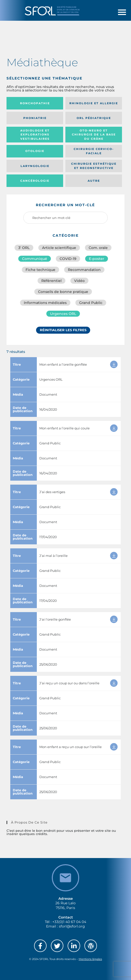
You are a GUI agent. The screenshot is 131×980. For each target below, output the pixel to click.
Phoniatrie (35, 118)
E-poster (97, 259)
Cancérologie (35, 181)
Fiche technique (40, 270)
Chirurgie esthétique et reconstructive (94, 166)
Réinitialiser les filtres (63, 330)
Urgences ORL (63, 314)
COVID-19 (68, 259)
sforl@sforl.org (72, 926)
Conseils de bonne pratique (63, 292)
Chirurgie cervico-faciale (94, 151)
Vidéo (79, 281)
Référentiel (51, 281)
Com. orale (98, 248)
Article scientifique (59, 248)
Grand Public (91, 303)
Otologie (35, 151)
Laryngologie (35, 166)
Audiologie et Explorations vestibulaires (35, 135)
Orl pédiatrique (94, 118)
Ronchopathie (35, 103)
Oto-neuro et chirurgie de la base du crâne (94, 135)
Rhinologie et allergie (94, 103)
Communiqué (35, 259)
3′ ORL (24, 248)
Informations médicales (45, 303)
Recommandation (84, 270)
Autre (94, 181)
